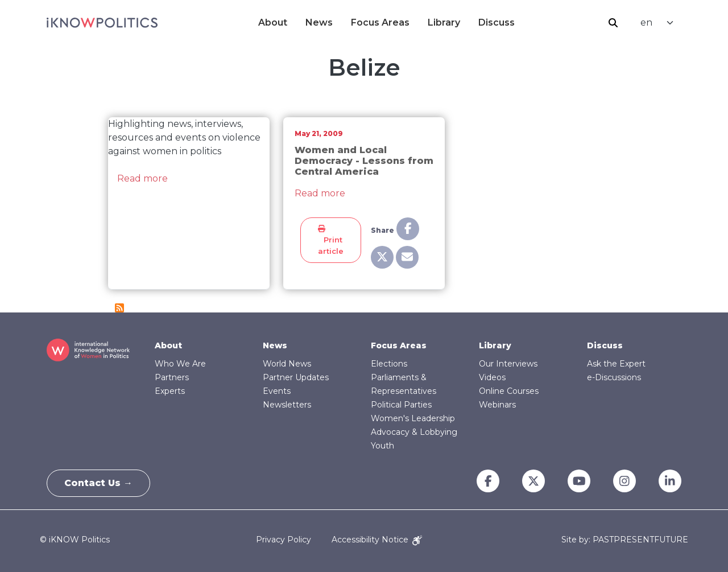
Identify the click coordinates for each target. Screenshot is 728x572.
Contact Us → (98, 483)
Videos (492, 377)
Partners (172, 377)
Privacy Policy (284, 540)
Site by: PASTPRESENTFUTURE (625, 540)
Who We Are (180, 364)
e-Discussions (614, 377)
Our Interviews (508, 364)
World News (287, 364)
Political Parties (401, 405)
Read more (142, 178)
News (319, 22)
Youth (382, 446)
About (273, 22)
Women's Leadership (413, 418)
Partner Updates (296, 377)
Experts (170, 391)
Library (444, 22)
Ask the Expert (616, 364)
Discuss (497, 22)
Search (613, 23)
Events (277, 391)
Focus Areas (380, 22)
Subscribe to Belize (119, 308)
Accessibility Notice (377, 540)
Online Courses (509, 391)
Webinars (497, 405)
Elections (389, 364)
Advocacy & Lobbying (414, 432)
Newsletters (287, 405)
